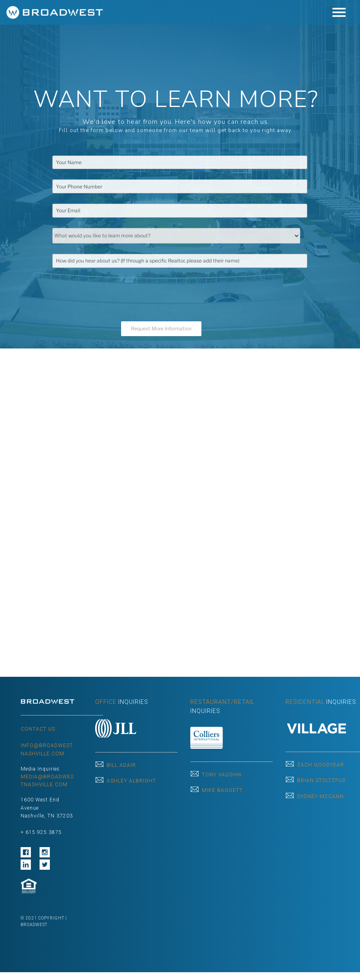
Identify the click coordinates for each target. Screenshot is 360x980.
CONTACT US (38, 729)
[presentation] (115, 294)
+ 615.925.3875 (41, 832)
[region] (180, 174)
